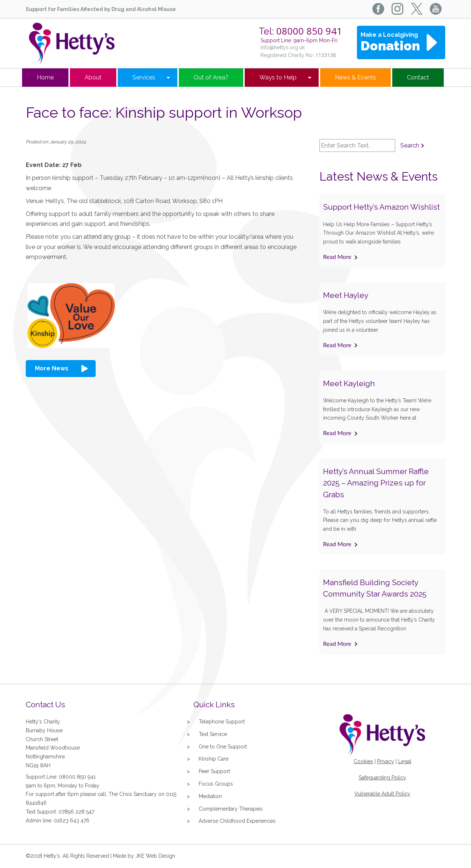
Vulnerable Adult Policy (382, 794)
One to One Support (223, 747)
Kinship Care (214, 759)
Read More (337, 257)
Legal (405, 761)
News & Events (355, 77)
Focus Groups (216, 784)
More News (52, 368)
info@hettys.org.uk (283, 47)
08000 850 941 (309, 31)
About (93, 77)
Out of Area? (211, 77)
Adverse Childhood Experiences (237, 821)
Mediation (210, 796)
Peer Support (214, 771)
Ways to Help (278, 77)
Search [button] (410, 145)
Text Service (213, 734)
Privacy (386, 761)
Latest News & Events (378, 176)
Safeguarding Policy (383, 778)
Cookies (363, 761)
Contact (418, 77)
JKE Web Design (155, 856)
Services (144, 77)
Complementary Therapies (231, 809)
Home (45, 77)
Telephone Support (222, 722)
